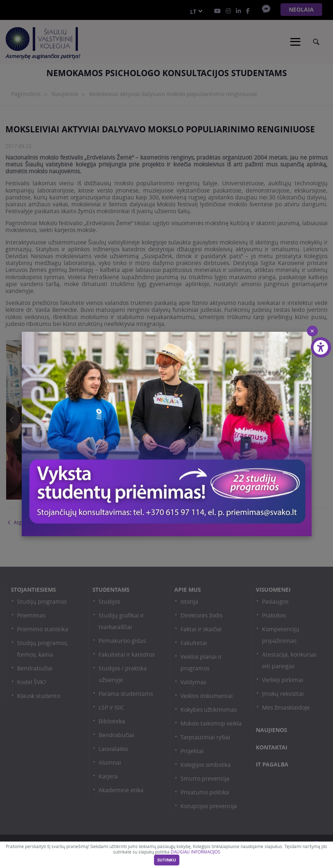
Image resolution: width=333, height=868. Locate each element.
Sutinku (167, 860)
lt (193, 12)
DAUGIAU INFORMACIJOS (195, 852)
